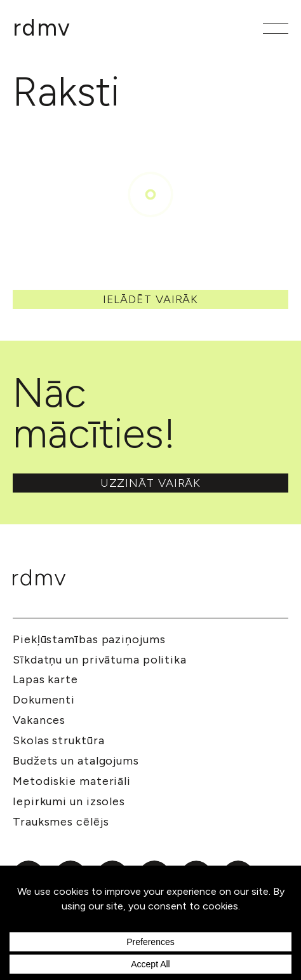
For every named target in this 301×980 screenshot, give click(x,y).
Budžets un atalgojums (76, 761)
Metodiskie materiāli (72, 781)
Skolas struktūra (58, 740)
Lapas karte (45, 679)
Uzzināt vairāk (151, 483)
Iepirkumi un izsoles (69, 801)
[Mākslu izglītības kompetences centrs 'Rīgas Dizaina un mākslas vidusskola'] (42, 28)
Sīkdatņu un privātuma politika (100, 660)
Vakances (39, 720)
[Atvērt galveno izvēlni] (276, 28)
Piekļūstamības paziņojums (89, 639)
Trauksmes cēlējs (61, 822)
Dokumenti (44, 700)
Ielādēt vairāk (151, 299)
